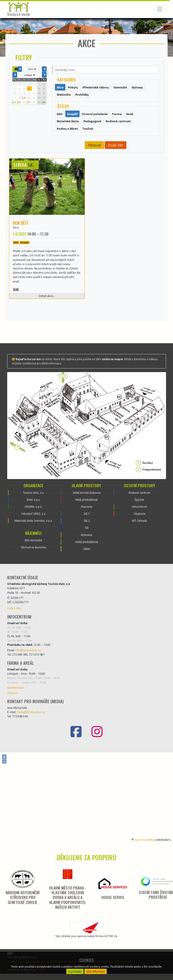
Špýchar (139, 506)
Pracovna (86, 513)
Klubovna (86, 541)
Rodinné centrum (139, 499)
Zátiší (86, 555)
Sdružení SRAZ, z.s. (34, 520)
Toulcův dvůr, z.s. (34, 499)
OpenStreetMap (144, 846)
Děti (16, 249)
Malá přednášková (86, 506)
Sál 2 (87, 527)
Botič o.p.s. (34, 506)
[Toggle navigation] (160, 9)
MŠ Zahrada (139, 527)
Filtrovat (94, 151)
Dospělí (25, 249)
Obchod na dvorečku (33, 554)
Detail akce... (47, 302)
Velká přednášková (87, 548)
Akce (16, 234)
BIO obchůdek (33, 547)
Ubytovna (140, 520)
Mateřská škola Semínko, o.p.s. (34, 527)
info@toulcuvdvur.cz (28, 656)
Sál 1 (87, 520)
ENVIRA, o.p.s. (34, 513)
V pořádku (75, 971)
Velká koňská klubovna (87, 499)
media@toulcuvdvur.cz (31, 718)
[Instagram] (97, 738)
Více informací (96, 971)
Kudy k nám (14, 615)
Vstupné (12, 699)
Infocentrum (139, 513)
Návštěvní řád (15, 694)
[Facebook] (76, 738)
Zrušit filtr (116, 151)
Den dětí (20, 229)
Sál (87, 534)
